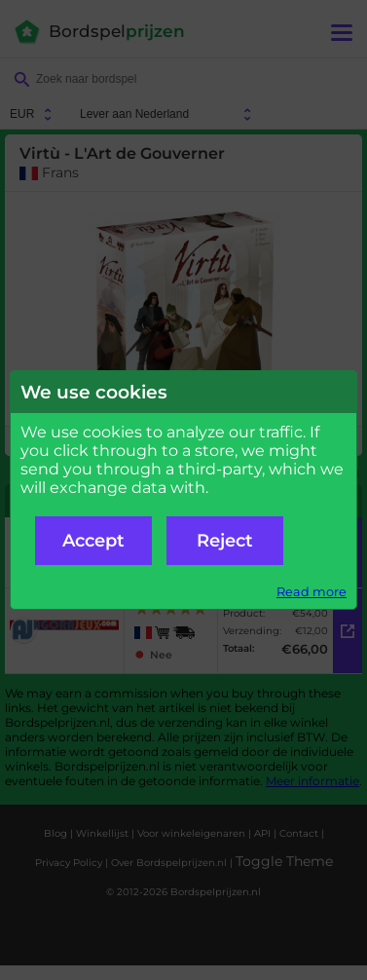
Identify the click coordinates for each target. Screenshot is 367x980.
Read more (312, 592)
